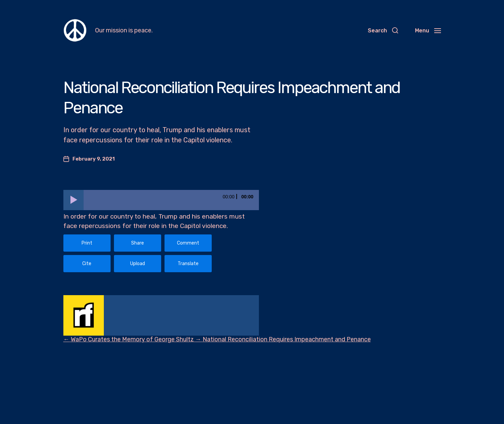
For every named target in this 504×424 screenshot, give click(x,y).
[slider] (171, 200)
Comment (188, 243)
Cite (87, 264)
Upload (138, 264)
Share (138, 243)
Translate (188, 264)
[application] (161, 200)
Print (87, 243)
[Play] (73, 200)
